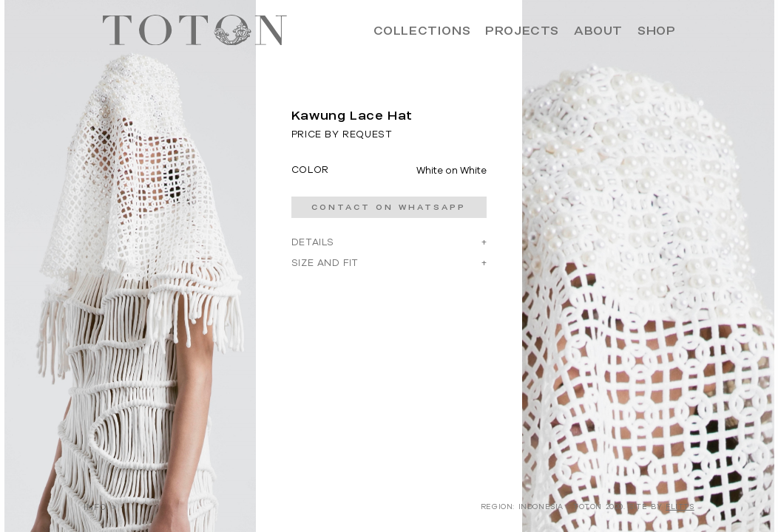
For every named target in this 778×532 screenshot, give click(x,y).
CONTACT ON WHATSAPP (389, 207)
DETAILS (313, 242)
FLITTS (680, 507)
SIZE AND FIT (325, 263)
